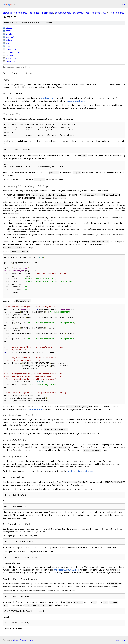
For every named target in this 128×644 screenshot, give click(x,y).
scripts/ (9, 40)
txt (117, 640)
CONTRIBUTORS (13, 52)
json (123, 640)
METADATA (11, 58)
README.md (11, 61)
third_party (21, 13)
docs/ (8, 31)
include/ (9, 34)
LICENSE (10, 55)
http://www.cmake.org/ (76, 101)
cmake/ (9, 28)
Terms (30, 640)
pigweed (7, 13)
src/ (7, 43)
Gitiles (16, 640)
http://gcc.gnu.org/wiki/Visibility (67, 570)
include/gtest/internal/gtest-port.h (81, 471)
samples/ (10, 37)
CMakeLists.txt (12, 49)
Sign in (123, 4)
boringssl (35, 13)
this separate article (34, 409)
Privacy (23, 640)
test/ (8, 46)
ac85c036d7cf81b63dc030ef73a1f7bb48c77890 (81, 13)
